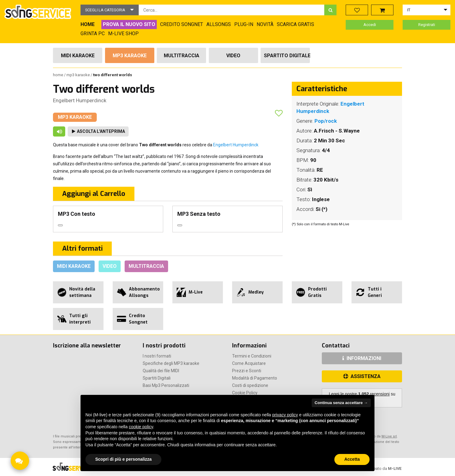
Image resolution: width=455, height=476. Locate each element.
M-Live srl (389, 436)
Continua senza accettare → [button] (341, 403)
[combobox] (232, 10)
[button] (110, 10)
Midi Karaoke (78, 56)
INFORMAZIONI (362, 358)
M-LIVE (395, 469)
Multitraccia (182, 56)
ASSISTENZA (362, 376)
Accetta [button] (352, 459)
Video (233, 56)
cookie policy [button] (141, 427)
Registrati (427, 25)
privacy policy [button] (285, 415)
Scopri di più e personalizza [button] (123, 459)
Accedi (370, 25)
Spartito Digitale (287, 56)
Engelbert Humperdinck (80, 100)
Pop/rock (326, 121)
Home (58, 75)
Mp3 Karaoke (130, 56)
